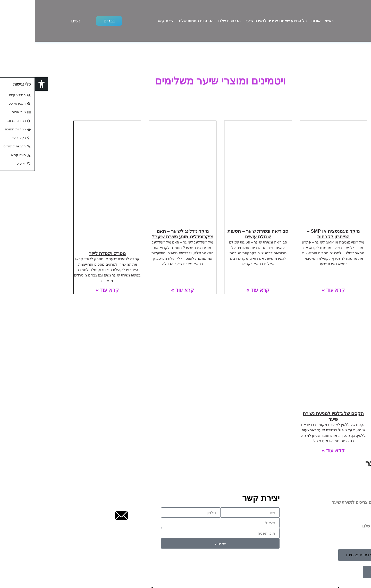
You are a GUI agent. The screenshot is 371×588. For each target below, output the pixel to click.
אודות (281, 21)
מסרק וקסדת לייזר (73, 254)
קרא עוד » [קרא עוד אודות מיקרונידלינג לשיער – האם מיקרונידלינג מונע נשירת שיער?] (148, 290)
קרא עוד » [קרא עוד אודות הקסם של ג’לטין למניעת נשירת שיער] (298, 450)
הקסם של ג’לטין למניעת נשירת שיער (298, 416)
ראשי (294, 21)
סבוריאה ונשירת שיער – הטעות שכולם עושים (223, 234)
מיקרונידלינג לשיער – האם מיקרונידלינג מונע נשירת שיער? (148, 234)
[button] (7, 84)
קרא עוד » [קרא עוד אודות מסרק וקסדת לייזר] (73, 290)
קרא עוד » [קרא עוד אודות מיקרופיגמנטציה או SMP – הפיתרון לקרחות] (298, 290)
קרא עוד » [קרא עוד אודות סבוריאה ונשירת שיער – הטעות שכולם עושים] (223, 290)
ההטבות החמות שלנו (161, 21)
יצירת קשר (130, 21)
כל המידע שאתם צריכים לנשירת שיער (241, 21)
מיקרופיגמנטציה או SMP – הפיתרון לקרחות (298, 234)
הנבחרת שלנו (195, 21)
